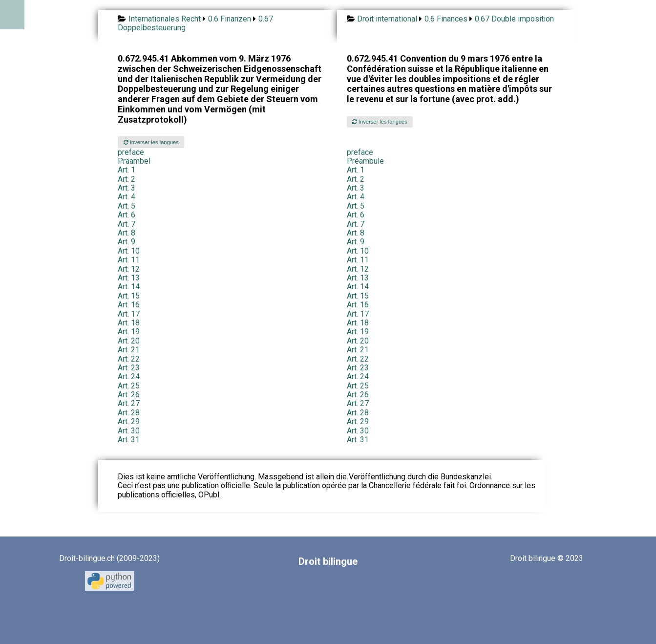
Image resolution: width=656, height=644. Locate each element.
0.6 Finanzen (230, 19)
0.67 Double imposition (514, 19)
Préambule (365, 161)
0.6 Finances (446, 19)
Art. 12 (129, 269)
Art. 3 (127, 188)
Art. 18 (129, 323)
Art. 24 (129, 376)
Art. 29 (129, 421)
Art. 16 (129, 305)
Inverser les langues (151, 142)
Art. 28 (129, 413)
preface (131, 152)
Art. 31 (129, 440)
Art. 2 (127, 179)
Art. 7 (127, 224)
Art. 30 (129, 431)
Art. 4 (127, 197)
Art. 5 (127, 206)
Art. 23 (129, 368)
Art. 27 (129, 403)
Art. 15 (129, 296)
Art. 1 (127, 170)
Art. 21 (129, 350)
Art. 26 (129, 395)
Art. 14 (129, 287)
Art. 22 (129, 359)
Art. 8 (127, 233)
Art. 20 (129, 341)
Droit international (387, 19)
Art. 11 (129, 260)
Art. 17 (129, 314)
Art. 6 (127, 215)
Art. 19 (129, 332)
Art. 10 (129, 251)
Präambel (134, 161)
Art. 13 (129, 278)
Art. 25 (129, 386)
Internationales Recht (165, 19)
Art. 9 (127, 242)
